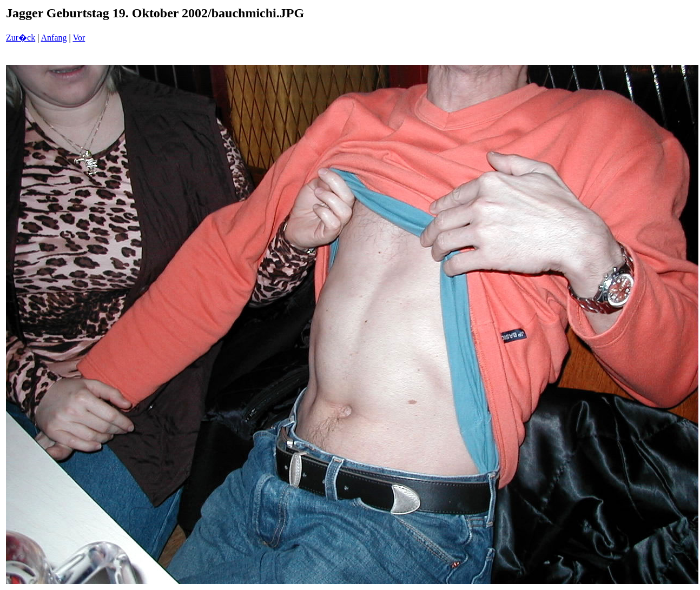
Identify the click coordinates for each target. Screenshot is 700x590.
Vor (79, 38)
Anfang (54, 38)
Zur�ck (21, 38)
